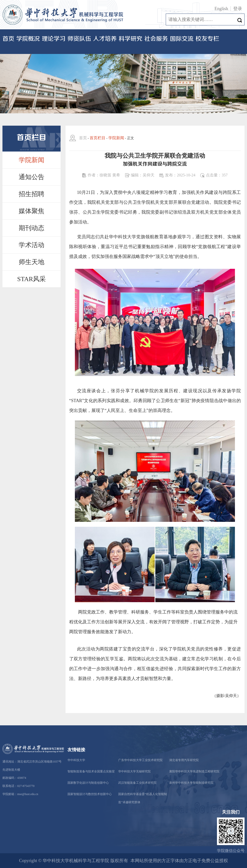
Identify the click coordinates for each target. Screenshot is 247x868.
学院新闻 (32, 160)
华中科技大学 (76, 760)
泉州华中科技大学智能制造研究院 (191, 783)
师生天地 (32, 262)
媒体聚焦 (32, 211)
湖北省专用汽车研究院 (184, 760)
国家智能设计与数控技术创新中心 (90, 794)
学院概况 (28, 39)
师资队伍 (79, 39)
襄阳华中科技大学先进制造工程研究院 (194, 771)
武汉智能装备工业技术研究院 (137, 783)
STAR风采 (32, 279)
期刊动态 (32, 228)
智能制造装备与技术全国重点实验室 (91, 771)
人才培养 (105, 39)
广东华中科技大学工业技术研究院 (140, 760)
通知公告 (32, 177)
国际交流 (182, 39)
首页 (8, 39)
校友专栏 (207, 39)
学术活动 (32, 245)
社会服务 (156, 39)
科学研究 (131, 39)
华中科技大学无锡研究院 (134, 771)
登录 (238, 9)
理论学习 (54, 39)
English (221, 9)
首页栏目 (98, 138)
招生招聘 (32, 194)
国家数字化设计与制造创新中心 (88, 783)
